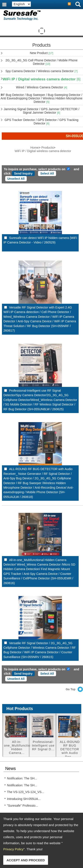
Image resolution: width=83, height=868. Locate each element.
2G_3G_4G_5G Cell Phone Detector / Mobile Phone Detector (41, 62)
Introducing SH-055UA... (24, 799)
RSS (69, 4)
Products (47, 148)
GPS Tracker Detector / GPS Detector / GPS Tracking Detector (41, 122)
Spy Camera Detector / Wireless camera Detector (41, 71)
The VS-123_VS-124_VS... (26, 792)
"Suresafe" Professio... (22, 806)
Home (35, 148)
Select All (47, 173)
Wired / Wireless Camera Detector (41, 87)
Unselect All (16, 179)
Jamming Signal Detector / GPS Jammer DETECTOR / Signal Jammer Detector (41, 111)
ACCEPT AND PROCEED (26, 860)
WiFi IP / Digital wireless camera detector (41, 79)
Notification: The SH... (22, 778)
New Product (41, 53)
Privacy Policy (13, 849)
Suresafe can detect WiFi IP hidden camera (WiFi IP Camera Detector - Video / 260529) (40, 240)
